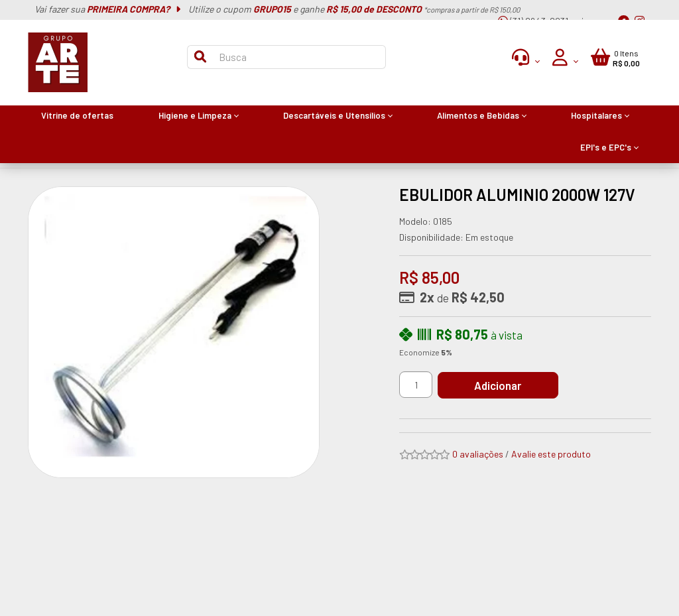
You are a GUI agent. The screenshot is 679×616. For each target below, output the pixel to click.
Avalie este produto (551, 454)
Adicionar (498, 385)
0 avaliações (478, 454)
